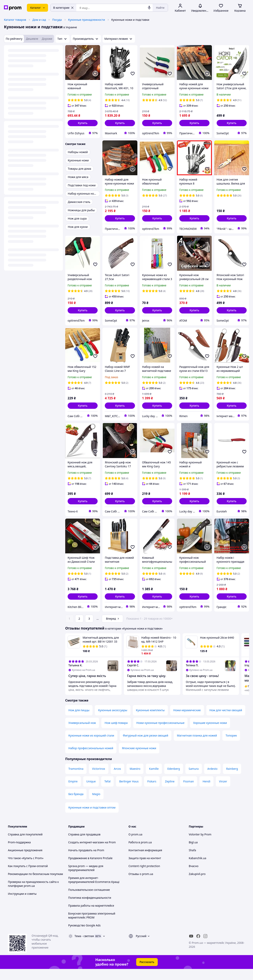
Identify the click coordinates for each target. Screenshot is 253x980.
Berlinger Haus (129, 781)
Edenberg (174, 769)
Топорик (231, 735)
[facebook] (198, 936)
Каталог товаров (15, 20)
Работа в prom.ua (140, 842)
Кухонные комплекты (150, 710)
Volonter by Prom (200, 834)
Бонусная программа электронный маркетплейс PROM (92, 915)
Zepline (170, 781)
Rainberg (232, 769)
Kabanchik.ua (197, 858)
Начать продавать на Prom (86, 850)
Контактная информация (145, 850)
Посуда (57, 20)
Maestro (135, 769)
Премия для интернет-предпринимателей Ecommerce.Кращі (94, 880)
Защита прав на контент (145, 858)
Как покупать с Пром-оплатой (28, 866)
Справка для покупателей (25, 834)
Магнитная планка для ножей (197, 735)
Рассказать (147, 962)
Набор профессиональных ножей (91, 748)
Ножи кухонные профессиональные (160, 723)
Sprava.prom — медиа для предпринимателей (86, 868)
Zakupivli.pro (197, 874)
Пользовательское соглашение (89, 890)
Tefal (107, 781)
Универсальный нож (82, 723)
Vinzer (223, 781)
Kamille (154, 769)
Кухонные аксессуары (113, 710)
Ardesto (212, 769)
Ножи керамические (187, 710)
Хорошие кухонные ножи (210, 723)
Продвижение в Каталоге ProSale (90, 858)
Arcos (117, 769)
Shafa (192, 850)
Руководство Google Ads (84, 925)
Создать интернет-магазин (86, 842)
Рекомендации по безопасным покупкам (35, 874)
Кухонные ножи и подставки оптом (92, 807)
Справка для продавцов (84, 834)
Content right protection (144, 866)
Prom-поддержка (19, 842)
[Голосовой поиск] (149, 8)
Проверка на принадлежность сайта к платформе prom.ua (33, 884)
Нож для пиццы (79, 710)
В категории (63, 8)
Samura (194, 769)
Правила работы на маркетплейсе (91, 906)
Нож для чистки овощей (226, 710)
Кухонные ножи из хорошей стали (91, 735)
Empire (73, 781)
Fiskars (152, 781)
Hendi (206, 781)
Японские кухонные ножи (139, 748)
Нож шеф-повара (116, 723)
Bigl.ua (193, 842)
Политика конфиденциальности (90, 898)
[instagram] (205, 936)
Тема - (84, 936)
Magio (96, 794)
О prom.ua (135, 834)
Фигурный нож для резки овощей (146, 735)
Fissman (189, 781)
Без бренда (76, 794)
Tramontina (76, 769)
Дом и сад (39, 20)
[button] (83, 123)
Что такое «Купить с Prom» (26, 858)
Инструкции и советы (22, 894)
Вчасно (194, 866)
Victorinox (99, 769)
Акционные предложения (25, 850)
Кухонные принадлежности (87, 20)
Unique (91, 781)
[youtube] (191, 936)
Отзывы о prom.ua (141, 874)
